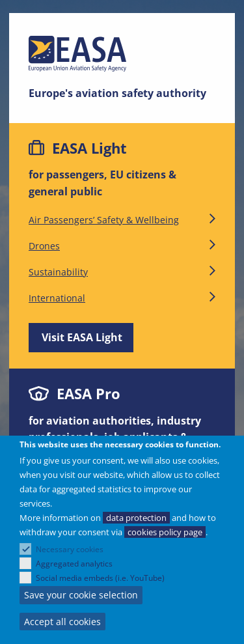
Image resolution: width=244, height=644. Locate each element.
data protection (136, 518)
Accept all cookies (62, 622)
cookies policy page (165, 532)
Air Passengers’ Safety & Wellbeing (122, 220)
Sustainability (122, 272)
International (122, 298)
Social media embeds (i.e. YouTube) (100, 578)
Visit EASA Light (88, 337)
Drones (122, 246)
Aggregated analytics (74, 564)
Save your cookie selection (81, 595)
